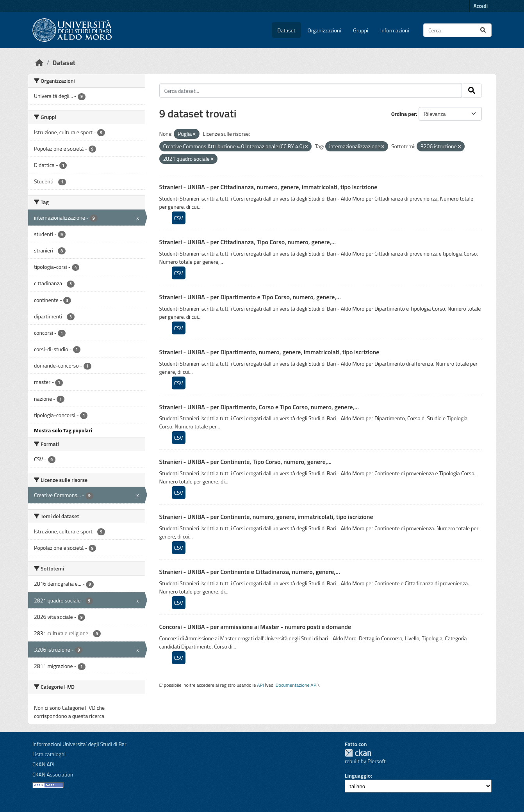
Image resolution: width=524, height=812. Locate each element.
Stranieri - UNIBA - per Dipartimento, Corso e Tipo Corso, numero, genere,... (259, 407)
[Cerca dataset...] (457, 30)
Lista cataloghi (49, 754)
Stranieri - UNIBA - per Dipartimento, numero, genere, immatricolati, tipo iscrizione (269, 352)
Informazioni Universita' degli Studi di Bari (80, 744)
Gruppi (361, 30)
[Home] (39, 63)
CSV (179, 218)
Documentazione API (297, 685)
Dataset (286, 30)
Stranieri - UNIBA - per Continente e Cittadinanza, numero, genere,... (250, 572)
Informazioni (395, 30)
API (260, 685)
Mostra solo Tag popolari (63, 430)
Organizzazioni (324, 30)
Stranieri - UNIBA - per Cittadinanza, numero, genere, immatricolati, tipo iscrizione (268, 187)
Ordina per (404, 114)
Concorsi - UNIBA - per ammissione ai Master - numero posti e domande (255, 627)
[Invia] (483, 30)
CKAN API (44, 764)
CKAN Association (53, 774)
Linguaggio (358, 776)
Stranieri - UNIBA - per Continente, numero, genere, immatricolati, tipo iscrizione (266, 517)
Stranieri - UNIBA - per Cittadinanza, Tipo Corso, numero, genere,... (248, 242)
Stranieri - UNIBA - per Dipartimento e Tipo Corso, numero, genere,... (250, 297)
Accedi (481, 6)
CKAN (358, 753)
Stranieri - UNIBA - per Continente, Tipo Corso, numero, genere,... (246, 462)
